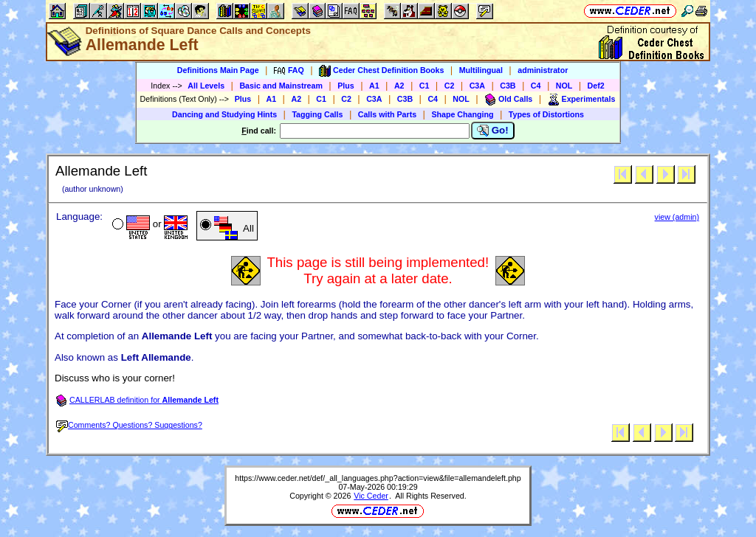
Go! (493, 131)
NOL (564, 86)
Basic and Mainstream (281, 86)
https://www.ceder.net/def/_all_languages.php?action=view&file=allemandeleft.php (378, 478)
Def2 (596, 86)
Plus (346, 86)
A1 (374, 86)
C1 (425, 86)
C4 (536, 86)
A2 (399, 86)
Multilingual (481, 70)
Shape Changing (462, 114)
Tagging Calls (317, 114)
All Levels (206, 86)
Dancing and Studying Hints (224, 114)
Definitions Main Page (218, 70)
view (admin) (677, 217)
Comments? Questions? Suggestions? (129, 425)
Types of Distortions (546, 114)
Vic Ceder (371, 496)
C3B (508, 86)
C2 (450, 86)
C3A (477, 86)
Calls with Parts (387, 114)
